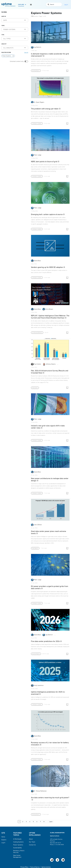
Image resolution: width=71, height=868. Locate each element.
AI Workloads (17, 839)
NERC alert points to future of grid (45, 162)
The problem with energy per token (46, 109)
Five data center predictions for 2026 (46, 641)
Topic (3, 26)
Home (3, 837)
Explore (21, 5)
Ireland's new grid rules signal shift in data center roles (48, 427)
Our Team (32, 842)
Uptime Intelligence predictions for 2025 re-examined (48, 693)
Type (3, 35)
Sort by (4, 16)
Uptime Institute (46, 867)
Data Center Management (17, 856)
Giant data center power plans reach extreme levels (49, 532)
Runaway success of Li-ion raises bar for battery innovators (50, 744)
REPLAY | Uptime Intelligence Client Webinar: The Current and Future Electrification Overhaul (50, 317)
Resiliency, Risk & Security (19, 851)
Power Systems (18, 845)
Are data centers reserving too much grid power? (50, 798)
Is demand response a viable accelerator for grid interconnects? (50, 55)
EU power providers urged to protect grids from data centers (50, 587)
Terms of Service (35, 867)
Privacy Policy (24, 867)
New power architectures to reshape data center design (50, 479)
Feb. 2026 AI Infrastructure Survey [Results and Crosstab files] (50, 372)
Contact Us (32, 845)
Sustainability (18, 848)
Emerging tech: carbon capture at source (48, 214)
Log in (3, 843)
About (31, 839)
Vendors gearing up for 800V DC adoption (48, 267)
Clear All (26, 52)
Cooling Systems (18, 842)
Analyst (4, 44)
